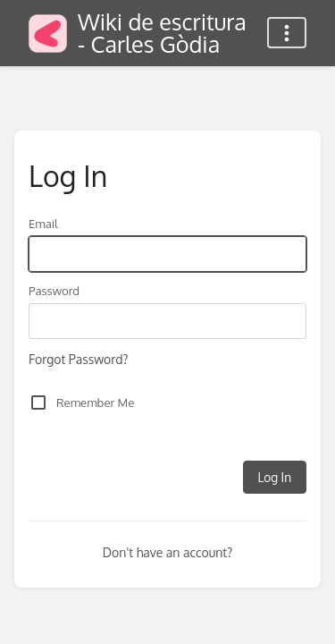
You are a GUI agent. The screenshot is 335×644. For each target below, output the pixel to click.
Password (54, 290)
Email (43, 223)
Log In (275, 477)
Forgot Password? (78, 359)
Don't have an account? (167, 552)
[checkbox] (38, 402)
